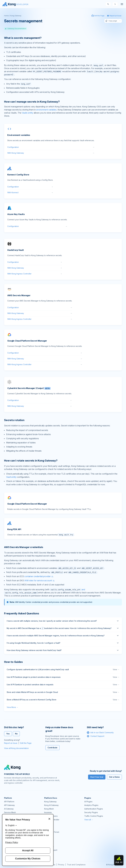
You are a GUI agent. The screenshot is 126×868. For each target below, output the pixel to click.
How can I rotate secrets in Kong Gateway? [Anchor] (31, 461)
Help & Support (51, 850)
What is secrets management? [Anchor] (23, 38)
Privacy (61, 865)
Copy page (111, 21)
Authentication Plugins (94, 809)
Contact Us (49, 854)
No (16, 734)
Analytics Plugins (91, 805)
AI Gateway (9, 809)
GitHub (47, 836)
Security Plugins (91, 812)
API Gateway (9, 805)
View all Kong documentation (16, 748)
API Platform (9, 802)
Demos (47, 839)
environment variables (46, 110)
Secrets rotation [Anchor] (14, 420)
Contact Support (96, 736)
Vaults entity (28, 113)
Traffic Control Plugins (94, 816)
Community (49, 828)
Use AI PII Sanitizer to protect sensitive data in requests (63, 685)
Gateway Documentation (15, 29)
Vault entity (11, 477)
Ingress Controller (52, 820)
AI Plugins (88, 802)
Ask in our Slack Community (100, 733)
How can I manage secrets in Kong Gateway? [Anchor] (32, 102)
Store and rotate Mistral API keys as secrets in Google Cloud (63, 692)
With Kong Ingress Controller (35, 274)
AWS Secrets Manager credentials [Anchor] (24, 547)
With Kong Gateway (51, 153)
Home (6, 16)
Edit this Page (26, 743)
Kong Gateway (16, 16)
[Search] (108, 4)
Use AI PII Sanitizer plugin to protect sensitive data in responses (63, 677)
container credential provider (37, 576)
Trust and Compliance (76, 865)
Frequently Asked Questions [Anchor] (22, 613)
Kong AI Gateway (51, 805)
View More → (12, 707)
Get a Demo (114, 777)
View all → (89, 820)
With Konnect (30, 193)
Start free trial (97, 777)
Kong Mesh (49, 809)
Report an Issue (11, 743)
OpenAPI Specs (51, 816)
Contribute (52, 748)
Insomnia (48, 812)
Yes (8, 734)
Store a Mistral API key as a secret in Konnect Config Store (63, 700)
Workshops (49, 846)
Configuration (51, 147)
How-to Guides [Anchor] (13, 662)
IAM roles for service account (38, 580)
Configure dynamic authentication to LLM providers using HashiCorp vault (63, 670)
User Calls (48, 843)
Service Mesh (10, 812)
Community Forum (52, 832)
